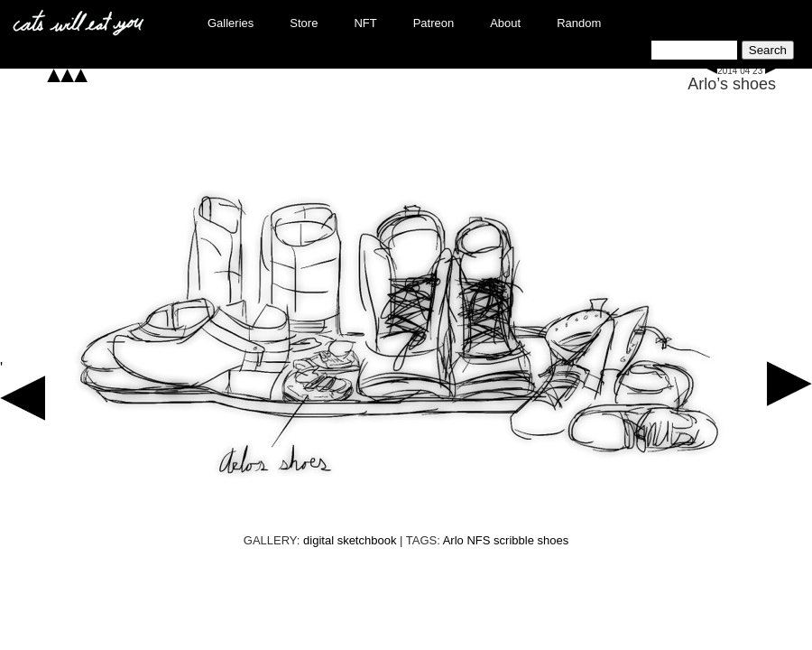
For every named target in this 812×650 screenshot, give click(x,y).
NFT (365, 23)
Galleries (231, 23)
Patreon (434, 23)
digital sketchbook (350, 540)
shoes (554, 540)
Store (304, 23)
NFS (478, 540)
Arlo (453, 540)
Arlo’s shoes (732, 84)
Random (579, 23)
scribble (514, 540)
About (505, 23)
